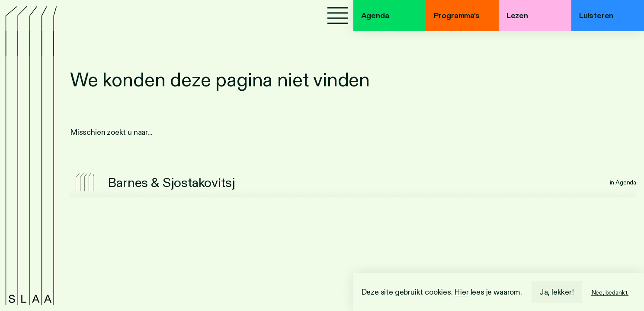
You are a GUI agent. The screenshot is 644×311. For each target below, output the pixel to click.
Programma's (457, 16)
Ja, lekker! (557, 292)
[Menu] (338, 16)
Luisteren (596, 16)
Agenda (375, 16)
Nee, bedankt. (610, 292)
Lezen (517, 16)
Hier (461, 292)
